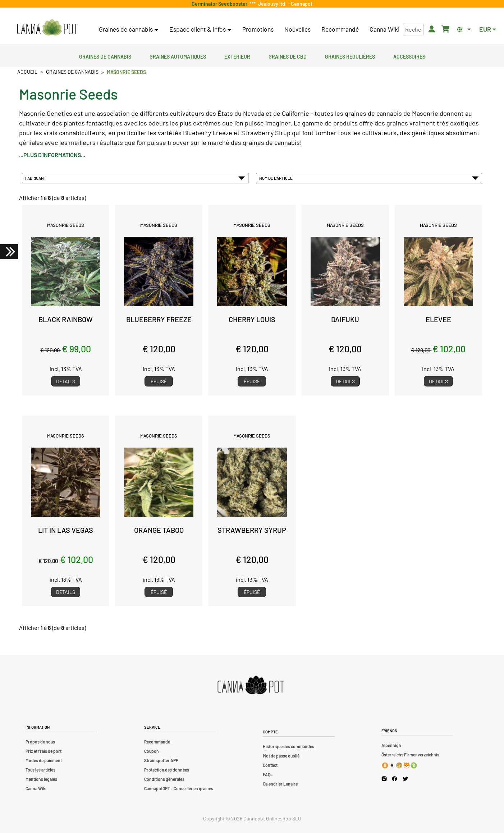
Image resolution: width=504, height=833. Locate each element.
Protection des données (167, 770)
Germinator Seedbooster (221, 4)
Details (66, 381)
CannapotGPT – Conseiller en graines (179, 788)
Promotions (258, 29)
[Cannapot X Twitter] (406, 778)
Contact (270, 765)
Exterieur (237, 56)
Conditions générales (164, 779)
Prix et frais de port (43, 751)
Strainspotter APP (161, 760)
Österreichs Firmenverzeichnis (410, 755)
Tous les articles (40, 770)
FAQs (268, 774)
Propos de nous (40, 742)
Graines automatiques (178, 56)
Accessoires (409, 56)
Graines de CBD (288, 56)
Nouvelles (297, 29)
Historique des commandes (288, 746)
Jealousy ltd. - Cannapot (284, 4)
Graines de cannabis (105, 56)
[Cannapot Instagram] (384, 779)
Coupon (152, 751)
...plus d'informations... (52, 155)
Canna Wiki (384, 29)
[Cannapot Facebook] (395, 779)
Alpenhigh (391, 745)
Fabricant (135, 178)
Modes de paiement (44, 760)
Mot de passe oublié (281, 756)
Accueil (27, 72)
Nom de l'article (369, 178)
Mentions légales (41, 779)
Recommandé (340, 29)
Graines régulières (350, 56)
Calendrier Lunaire (280, 784)
